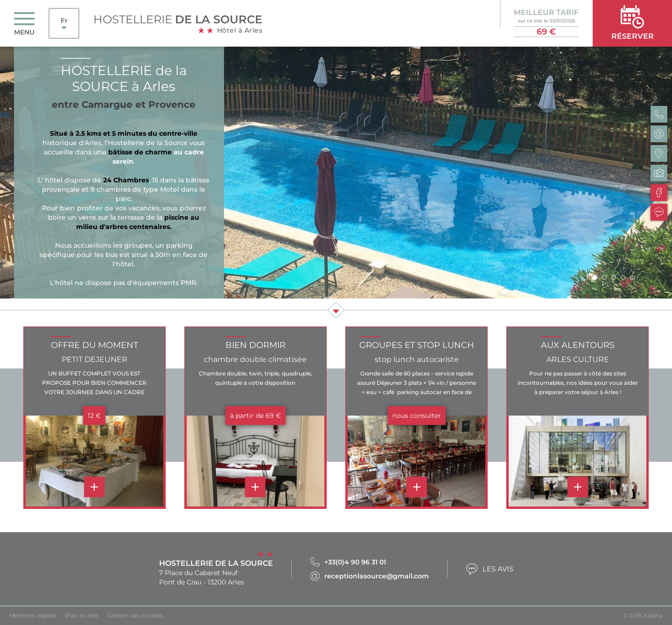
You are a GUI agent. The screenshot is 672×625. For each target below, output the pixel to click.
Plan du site (82, 615)
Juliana (653, 615)
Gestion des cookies (135, 615)
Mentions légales (33, 615)
